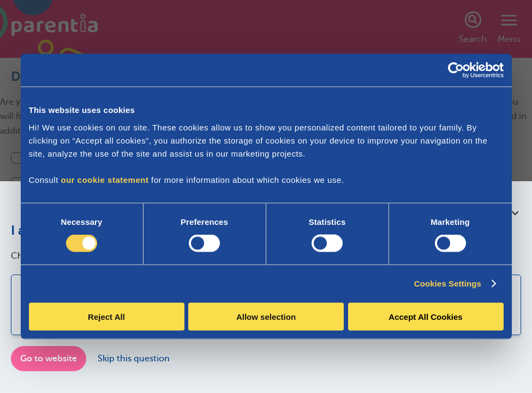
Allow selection (266, 316)
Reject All (106, 316)
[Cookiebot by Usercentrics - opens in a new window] (456, 70)
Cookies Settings (448, 284)
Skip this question (134, 359)
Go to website (49, 359)
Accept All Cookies (425, 316)
